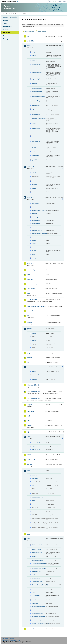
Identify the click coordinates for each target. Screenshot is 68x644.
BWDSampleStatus (37, 553)
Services (6, 36)
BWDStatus (35, 557)
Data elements (7, 26)
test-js (34, 500)
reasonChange (36, 128)
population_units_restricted (39, 234)
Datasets (6, 20)
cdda (29, 275)
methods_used (36, 224)
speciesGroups (36, 449)
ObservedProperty (37, 581)
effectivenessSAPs (37, 72)
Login (51, 1)
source (34, 340)
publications (31, 460)
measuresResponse (37, 101)
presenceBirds (36, 115)
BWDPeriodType (36, 549)
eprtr (29, 293)
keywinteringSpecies (38, 79)
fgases (29, 322)
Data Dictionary (17, 14)
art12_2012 (31, 41)
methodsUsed (36, 105)
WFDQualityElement (37, 613)
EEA (11, 1)
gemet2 (30, 329)
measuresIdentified (37, 88)
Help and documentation (10, 17)
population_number (37, 230)
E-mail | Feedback (8, 639)
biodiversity (31, 270)
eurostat (30, 311)
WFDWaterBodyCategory (39, 617)
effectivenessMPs (37, 65)
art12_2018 (31, 46)
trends (34, 152)
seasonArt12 (35, 136)
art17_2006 (31, 167)
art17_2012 (31, 197)
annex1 (34, 371)
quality (34, 240)
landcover (30, 411)
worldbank (31, 629)
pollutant (34, 379)
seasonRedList (36, 142)
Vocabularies (7, 33)
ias (28, 362)
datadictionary (32, 284)
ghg (28, 353)
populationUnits (36, 109)
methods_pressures (37, 217)
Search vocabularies (29, 31)
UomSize (34, 600)
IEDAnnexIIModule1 (34, 385)
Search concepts (42, 31)
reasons (34, 189)
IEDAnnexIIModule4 (34, 398)
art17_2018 (31, 263)
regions (34, 446)
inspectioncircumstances (39, 375)
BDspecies (35, 52)
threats (34, 147)
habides (30, 358)
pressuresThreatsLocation (39, 118)
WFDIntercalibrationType (39, 607)
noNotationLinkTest (37, 497)
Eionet (10, 14)
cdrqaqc (34, 55)
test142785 (35, 504)
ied (28, 367)
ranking (34, 124)
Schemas (6, 30)
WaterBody (35, 603)
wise (29, 539)
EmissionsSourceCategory (39, 568)
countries (35, 60)
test (28, 471)
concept (34, 333)
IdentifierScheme (37, 571)
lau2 (29, 421)
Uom (33, 592)
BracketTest (35, 478)
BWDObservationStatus (38, 545)
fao (28, 316)
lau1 (29, 416)
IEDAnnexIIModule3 (34, 392)
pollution (34, 227)
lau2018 (30, 425)
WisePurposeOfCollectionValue (39, 623)
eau (33, 485)
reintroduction (36, 247)
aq (28, 36)
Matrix (34, 575)
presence (34, 237)
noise (29, 455)
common (30, 279)
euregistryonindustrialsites (36, 306)
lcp (28, 432)
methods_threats (37, 220)
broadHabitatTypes (37, 443)
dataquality (31, 288)
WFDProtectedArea (37, 610)
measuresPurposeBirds (38, 96)
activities (34, 173)
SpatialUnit (35, 589)
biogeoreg (35, 207)
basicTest (35, 475)
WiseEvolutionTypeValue (39, 620)
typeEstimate (36, 155)
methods (34, 184)
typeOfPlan (35, 160)
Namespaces (7, 39)
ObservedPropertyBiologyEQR (39, 585)
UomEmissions (36, 596)
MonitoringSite (36, 578)
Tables (5, 23)
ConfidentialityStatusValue (39, 563)
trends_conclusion (37, 258)
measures (35, 84)
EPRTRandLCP (32, 300)
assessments (36, 204)
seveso (29, 464)
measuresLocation (37, 92)
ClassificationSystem (38, 560)
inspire (29, 405)
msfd (29, 437)
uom (29, 534)
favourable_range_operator (39, 210)
